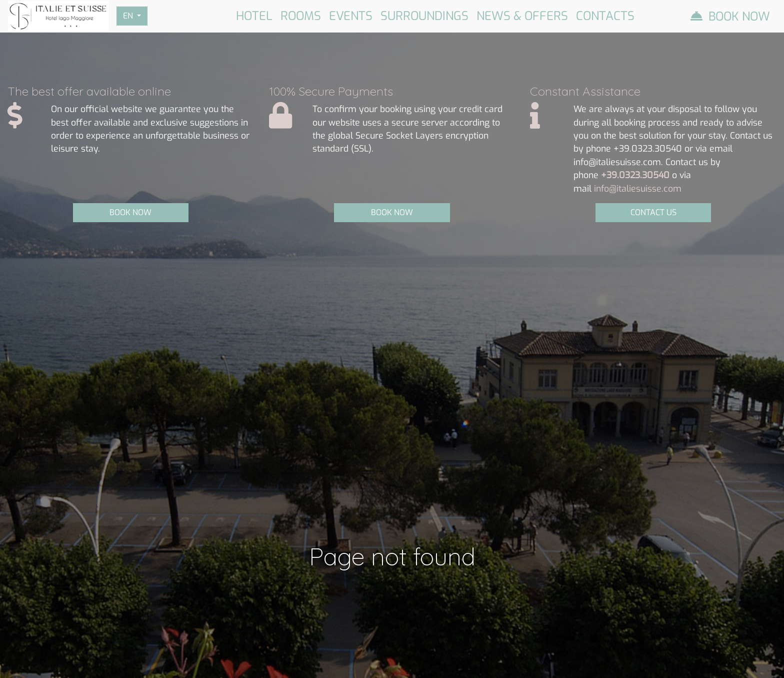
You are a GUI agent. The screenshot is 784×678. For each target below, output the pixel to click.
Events (351, 16)
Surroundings (424, 16)
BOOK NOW (130, 212)
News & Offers (522, 16)
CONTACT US (653, 212)
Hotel (254, 16)
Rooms (301, 16)
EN (129, 16)
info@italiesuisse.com (638, 189)
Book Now (739, 17)
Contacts (605, 16)
